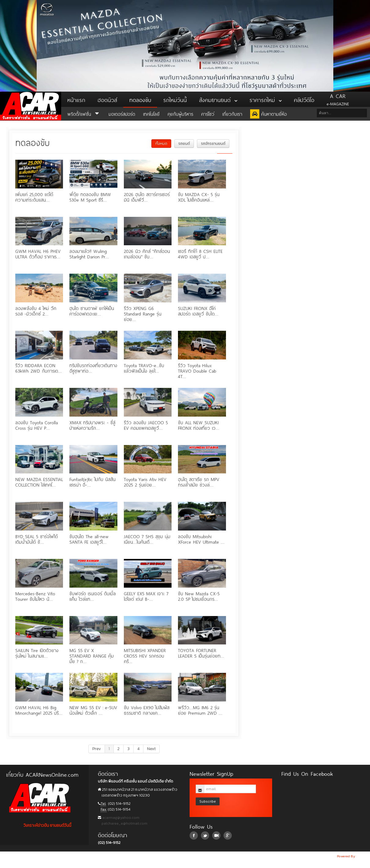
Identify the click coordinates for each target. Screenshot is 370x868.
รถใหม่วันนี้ (175, 99)
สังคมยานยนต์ (218, 99)
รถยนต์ (184, 144)
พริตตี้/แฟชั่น (84, 113)
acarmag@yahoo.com (120, 818)
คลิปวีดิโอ (304, 99)
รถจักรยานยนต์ (213, 144)
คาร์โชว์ (208, 113)
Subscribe (208, 801)
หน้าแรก (76, 99)
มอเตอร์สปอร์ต (122, 113)
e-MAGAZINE (338, 99)
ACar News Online (31, 106)
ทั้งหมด (161, 144)
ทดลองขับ (140, 99)
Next (151, 749)
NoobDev (363, 856)
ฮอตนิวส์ (107, 99)
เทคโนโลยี (151, 113)
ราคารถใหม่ (266, 99)
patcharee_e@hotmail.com (124, 823)
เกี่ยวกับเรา (232, 113)
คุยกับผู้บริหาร (180, 113)
